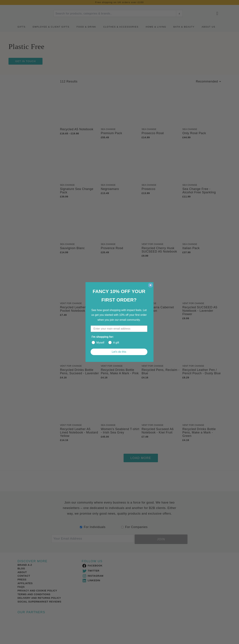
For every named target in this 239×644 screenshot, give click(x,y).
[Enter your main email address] (119, 329)
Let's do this (119, 352)
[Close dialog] (150, 285)
